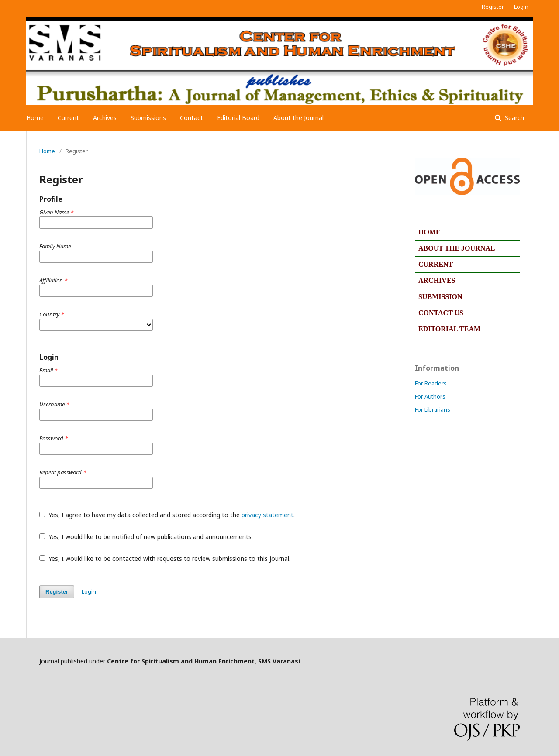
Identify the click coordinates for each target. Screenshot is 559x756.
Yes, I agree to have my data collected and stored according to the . (167, 515)
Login (521, 7)
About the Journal (298, 118)
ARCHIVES (437, 280)
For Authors (430, 396)
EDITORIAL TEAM (449, 329)
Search (514, 118)
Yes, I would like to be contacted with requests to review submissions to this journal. (165, 558)
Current (68, 118)
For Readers (431, 383)
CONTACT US (441, 313)
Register (493, 7)
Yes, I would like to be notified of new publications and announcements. (146, 537)
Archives (105, 118)
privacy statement (267, 515)
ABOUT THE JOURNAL (457, 248)
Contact (192, 118)
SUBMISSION (440, 297)
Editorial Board (238, 118)
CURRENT (436, 264)
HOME (430, 232)
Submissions (148, 118)
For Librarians (433, 409)
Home (35, 118)
